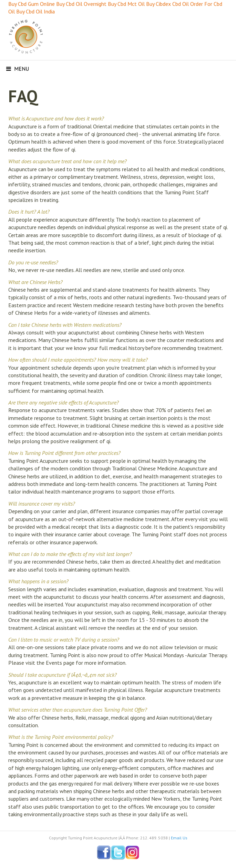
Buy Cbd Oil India (35, 11)
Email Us (179, 838)
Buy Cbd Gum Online (32, 4)
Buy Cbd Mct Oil (126, 4)
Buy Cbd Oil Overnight (81, 4)
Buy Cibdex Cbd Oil (167, 4)
